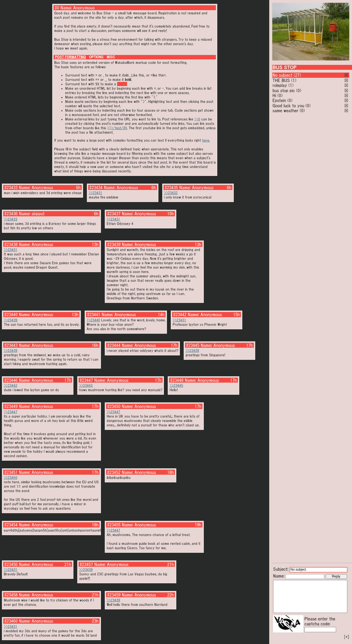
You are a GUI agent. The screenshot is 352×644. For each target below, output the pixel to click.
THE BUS (281, 80)
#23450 (114, 406)
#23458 (11, 595)
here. (206, 140)
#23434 (96, 187)
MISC (111, 57)
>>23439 (11, 320)
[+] (346, 637)
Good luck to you (288, 106)
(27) (297, 75)
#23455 (114, 525)
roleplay (280, 85)
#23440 (11, 314)
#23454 (11, 525)
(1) (294, 80)
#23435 (171, 187)
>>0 (197, 119)
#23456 (11, 564)
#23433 (11, 187)
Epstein (279, 100)
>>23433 (11, 219)
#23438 (11, 244)
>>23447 (11, 412)
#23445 (193, 345)
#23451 (11, 472)
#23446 (11, 380)
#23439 (114, 244)
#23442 (180, 314)
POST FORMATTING (70, 57)
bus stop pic (284, 90)
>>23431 (96, 193)
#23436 (11, 214)
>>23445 (176, 385)
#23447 (86, 380)
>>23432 (171, 193)
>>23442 (11, 385)
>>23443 (86, 385)
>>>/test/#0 (117, 128)
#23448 (177, 380)
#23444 (114, 345)
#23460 (11, 621)
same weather (285, 110)
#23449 (11, 406)
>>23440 (93, 320)
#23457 (86, 564)
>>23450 (11, 478)
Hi (274, 95)
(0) (299, 90)
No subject (283, 75)
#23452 (114, 472)
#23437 (114, 214)
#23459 (114, 595)
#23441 (94, 314)
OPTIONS (96, 57)
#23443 (11, 345)
